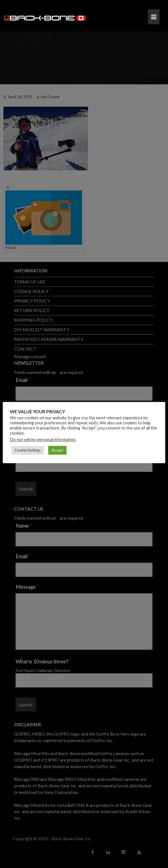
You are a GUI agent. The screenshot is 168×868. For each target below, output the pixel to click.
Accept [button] (57, 450)
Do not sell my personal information (43, 440)
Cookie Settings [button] (28, 450)
